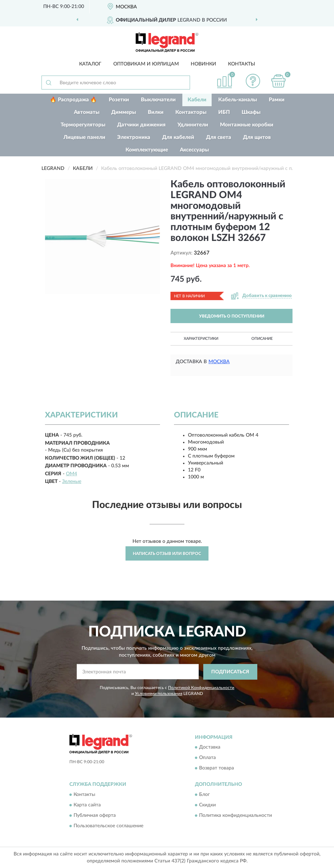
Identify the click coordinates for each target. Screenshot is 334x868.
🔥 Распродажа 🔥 (73, 100)
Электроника (134, 137)
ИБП (224, 112)
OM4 (71, 474)
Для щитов (257, 137)
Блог (204, 795)
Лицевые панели (84, 137)
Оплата (207, 758)
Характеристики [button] (201, 339)
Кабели (197, 100)
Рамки (277, 100)
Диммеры (124, 112)
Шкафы (251, 112)
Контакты (242, 64)
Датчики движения (141, 125)
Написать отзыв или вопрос (167, 554)
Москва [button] (219, 362)
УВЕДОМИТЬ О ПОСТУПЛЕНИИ (232, 316)
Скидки (207, 805)
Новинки (203, 64)
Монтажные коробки (247, 125)
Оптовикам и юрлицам (146, 64)
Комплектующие (147, 150)
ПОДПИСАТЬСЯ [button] (230, 672)
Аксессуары (194, 150)
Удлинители (193, 125)
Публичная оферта (95, 815)
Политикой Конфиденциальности (201, 688)
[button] (253, 81)
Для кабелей (178, 137)
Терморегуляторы (83, 125)
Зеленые (72, 482)
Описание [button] (262, 339)
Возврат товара (217, 768)
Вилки (156, 112)
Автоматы (87, 112)
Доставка (210, 748)
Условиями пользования (159, 694)
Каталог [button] (90, 64)
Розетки (119, 100)
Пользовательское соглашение (108, 826)
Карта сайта (87, 805)
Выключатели (158, 100)
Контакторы (191, 112)
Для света (219, 137)
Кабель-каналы (238, 100)
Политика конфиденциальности (236, 815)
